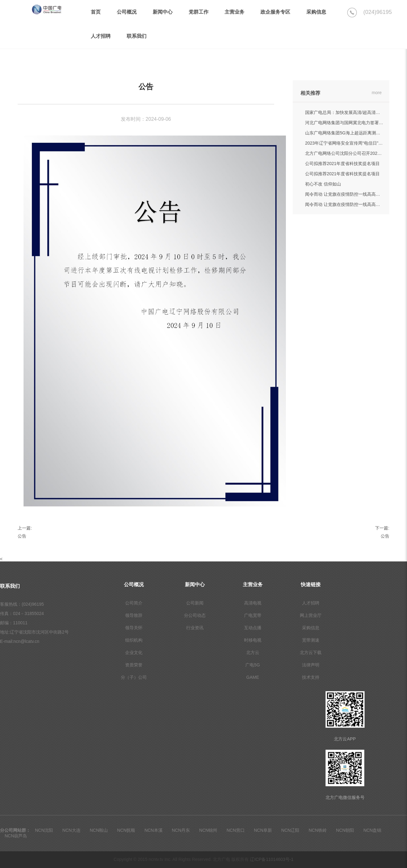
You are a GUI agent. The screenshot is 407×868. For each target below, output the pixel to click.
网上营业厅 (311, 615)
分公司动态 (195, 615)
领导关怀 (134, 628)
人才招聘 (311, 603)
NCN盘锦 (372, 830)
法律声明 (311, 665)
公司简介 (134, 603)
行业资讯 (195, 628)
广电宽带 (253, 615)
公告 (22, 536)
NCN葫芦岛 (16, 836)
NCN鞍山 (99, 830)
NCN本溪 (153, 830)
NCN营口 (235, 830)
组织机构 (134, 640)
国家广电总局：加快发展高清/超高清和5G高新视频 (354, 112)
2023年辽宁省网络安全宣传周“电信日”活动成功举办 (355, 143)
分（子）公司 (134, 677)
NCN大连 (71, 830)
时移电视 (253, 640)
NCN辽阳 (290, 830)
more (377, 93)
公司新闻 (195, 603)
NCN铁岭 (317, 830)
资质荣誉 (134, 665)
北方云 (253, 652)
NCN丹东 (181, 830)
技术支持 (311, 677)
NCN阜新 (263, 830)
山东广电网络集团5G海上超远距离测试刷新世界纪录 (356, 133)
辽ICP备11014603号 (272, 859)
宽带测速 (311, 640)
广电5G (253, 665)
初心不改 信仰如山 (323, 184)
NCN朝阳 (345, 830)
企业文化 (134, 652)
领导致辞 (134, 615)
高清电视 (253, 603)
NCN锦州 (208, 830)
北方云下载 (311, 652)
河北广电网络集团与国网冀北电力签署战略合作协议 (355, 123)
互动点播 (253, 628)
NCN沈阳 (44, 830)
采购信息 (311, 628)
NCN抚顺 (126, 830)
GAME (253, 677)
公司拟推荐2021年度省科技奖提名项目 (342, 164)
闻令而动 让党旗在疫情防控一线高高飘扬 (345, 194)
